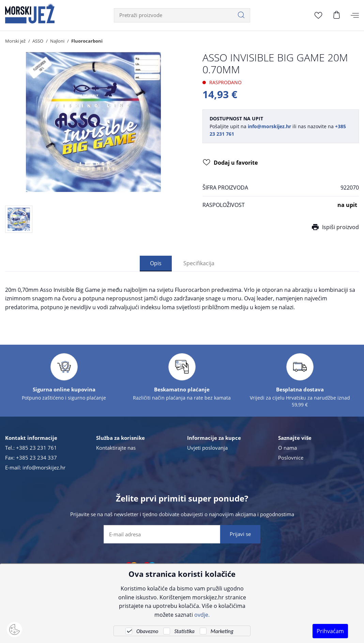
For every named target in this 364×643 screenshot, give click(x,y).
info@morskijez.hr (44, 467)
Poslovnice (291, 458)
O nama (287, 448)
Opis (156, 263)
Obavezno (147, 631)
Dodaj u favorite (230, 163)
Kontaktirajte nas (116, 448)
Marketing (222, 631)
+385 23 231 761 (36, 448)
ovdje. (202, 615)
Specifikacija (199, 263)
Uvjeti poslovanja (207, 448)
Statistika (184, 631)
